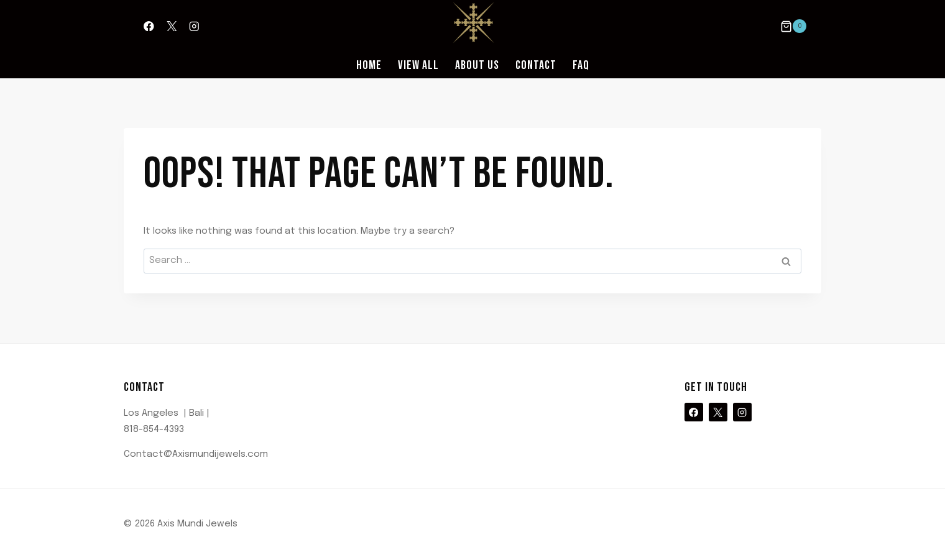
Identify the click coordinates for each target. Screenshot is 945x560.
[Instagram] (194, 26)
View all (418, 65)
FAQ (581, 65)
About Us (477, 65)
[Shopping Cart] (793, 26)
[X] (171, 26)
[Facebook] (149, 26)
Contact (536, 65)
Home (369, 65)
